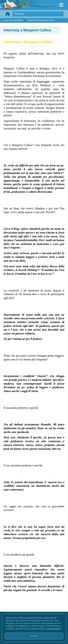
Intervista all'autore (13, 20)
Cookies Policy (53, 629)
